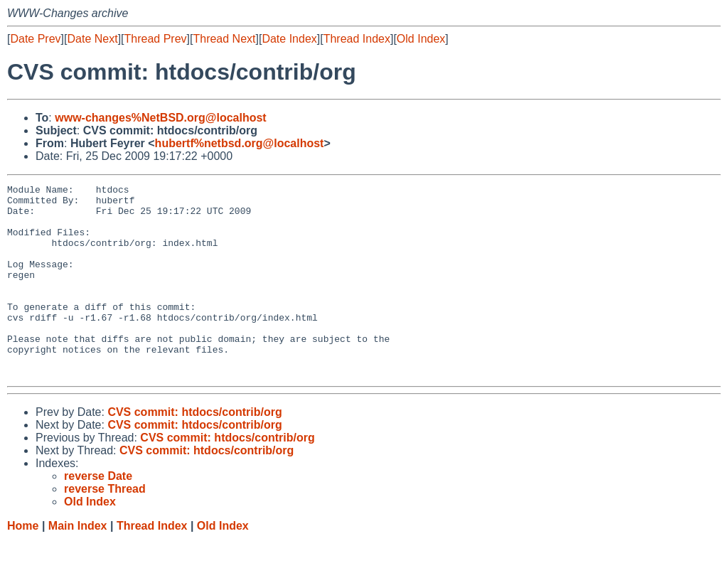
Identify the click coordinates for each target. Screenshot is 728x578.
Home (23, 564)
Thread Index (357, 39)
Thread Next (224, 39)
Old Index (421, 39)
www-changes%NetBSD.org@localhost (160, 118)
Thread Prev (156, 39)
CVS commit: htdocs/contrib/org (194, 450)
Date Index (289, 39)
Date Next (92, 39)
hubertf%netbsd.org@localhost (240, 143)
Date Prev (35, 39)
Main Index (78, 564)
